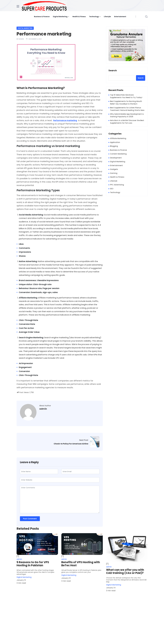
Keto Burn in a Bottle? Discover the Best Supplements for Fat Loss (127, 122)
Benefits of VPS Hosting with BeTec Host (81, 564)
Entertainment (120, 17)
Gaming (114, 173)
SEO (112, 189)
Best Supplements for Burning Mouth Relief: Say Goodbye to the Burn (126, 103)
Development (116, 158)
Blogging (114, 146)
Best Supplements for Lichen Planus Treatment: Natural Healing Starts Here (127, 109)
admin (21, 39)
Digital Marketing (60, 17)
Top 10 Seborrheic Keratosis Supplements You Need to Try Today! (126, 96)
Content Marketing (118, 154)
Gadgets (114, 169)
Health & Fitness (79, 17)
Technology (94, 17)
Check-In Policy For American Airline (71, 444)
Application (115, 142)
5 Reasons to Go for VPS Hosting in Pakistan (33, 564)
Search (113, 71)
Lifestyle (107, 17)
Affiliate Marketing (118, 138)
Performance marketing (65, 120)
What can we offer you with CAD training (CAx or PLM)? (125, 571)
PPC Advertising (117, 185)
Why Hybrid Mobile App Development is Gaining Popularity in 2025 (127, 115)
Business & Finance (42, 17)
